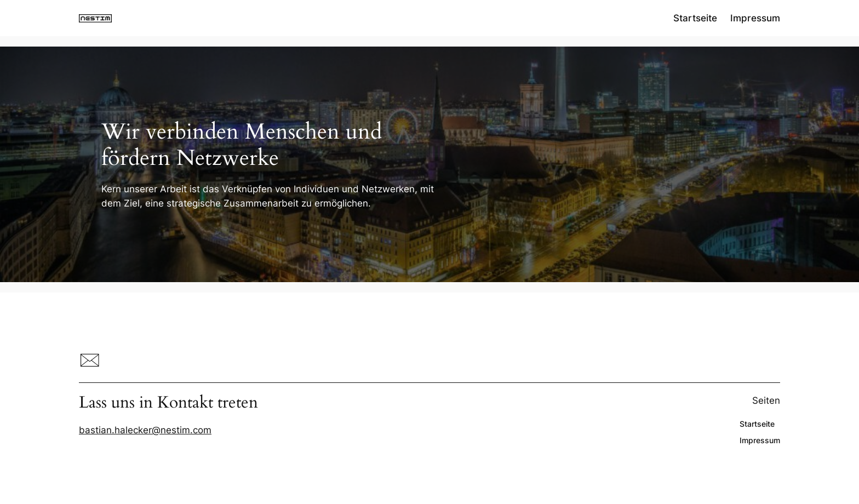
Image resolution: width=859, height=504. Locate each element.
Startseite (695, 18)
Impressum (755, 18)
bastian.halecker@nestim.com (145, 430)
